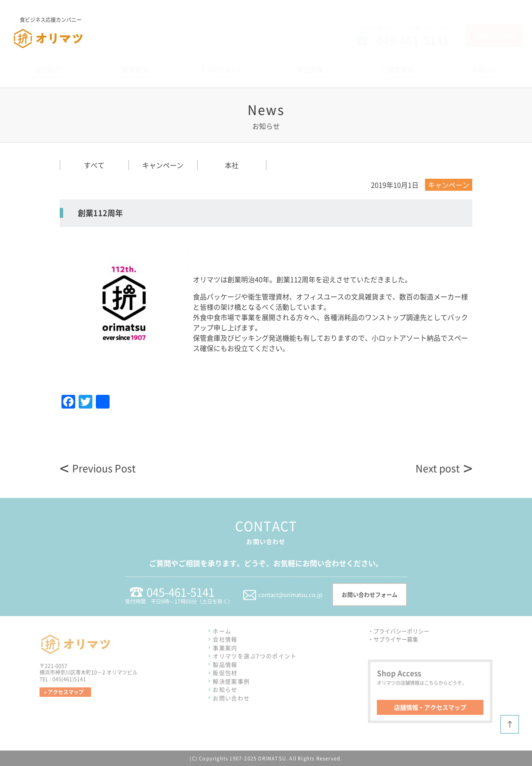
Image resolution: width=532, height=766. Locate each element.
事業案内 (225, 648)
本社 (232, 165)
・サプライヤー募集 (393, 639)
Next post (438, 468)
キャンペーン (163, 165)
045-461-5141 (413, 40)
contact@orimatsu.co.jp (290, 594)
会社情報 (225, 639)
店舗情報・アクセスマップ (430, 707)
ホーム (222, 631)
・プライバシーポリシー (399, 631)
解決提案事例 (231, 681)
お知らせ (225, 689)
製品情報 (225, 664)
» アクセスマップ (64, 692)
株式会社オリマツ (40, 49)
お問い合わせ (496, 35)
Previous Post (104, 468)
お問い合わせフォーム (370, 594)
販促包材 (225, 673)
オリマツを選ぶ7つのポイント (255, 656)
